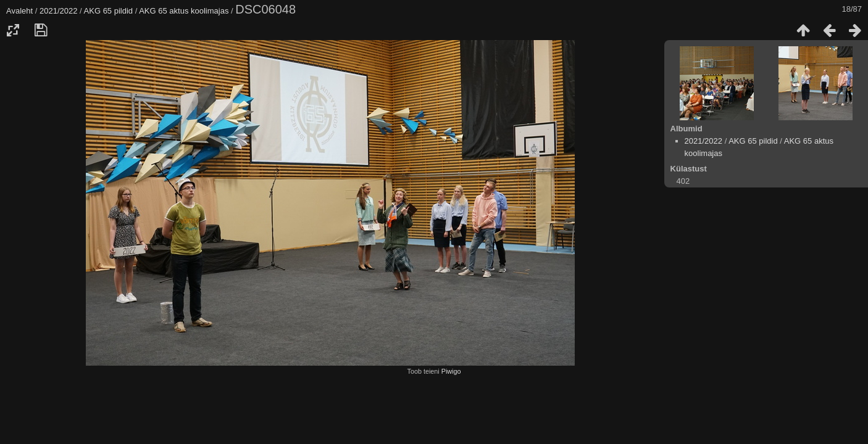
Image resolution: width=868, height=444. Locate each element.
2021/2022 (58, 11)
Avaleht (19, 11)
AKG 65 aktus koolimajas (184, 11)
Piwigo (451, 371)
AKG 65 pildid (109, 11)
